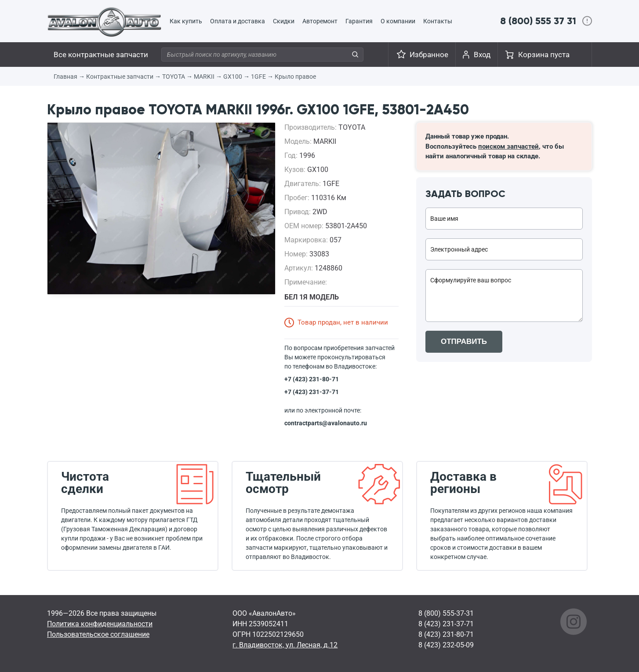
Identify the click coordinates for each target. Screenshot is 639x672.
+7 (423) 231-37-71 (312, 392)
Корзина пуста (544, 55)
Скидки (284, 21)
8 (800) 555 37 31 (538, 21)
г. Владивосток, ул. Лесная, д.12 (285, 645)
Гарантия (359, 21)
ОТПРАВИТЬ (464, 341)
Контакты (438, 21)
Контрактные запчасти (120, 77)
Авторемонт (320, 21)
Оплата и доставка (238, 21)
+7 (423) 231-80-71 (312, 379)
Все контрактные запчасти (101, 55)
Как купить (186, 21)
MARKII (204, 77)
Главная (65, 77)
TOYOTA (174, 77)
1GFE (258, 77)
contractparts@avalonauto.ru (326, 423)
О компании (398, 21)
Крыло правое (295, 77)
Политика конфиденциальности (100, 624)
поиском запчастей (508, 146)
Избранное (429, 55)
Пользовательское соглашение (98, 634)
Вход (482, 55)
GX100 (233, 77)
